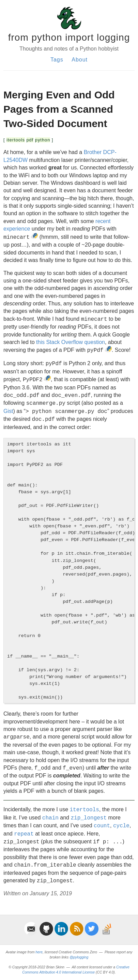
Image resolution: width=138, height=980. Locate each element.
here (39, 952)
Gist (8, 411)
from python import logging (69, 37)
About (80, 60)
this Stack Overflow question (71, 342)
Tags (57, 60)
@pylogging (79, 957)
